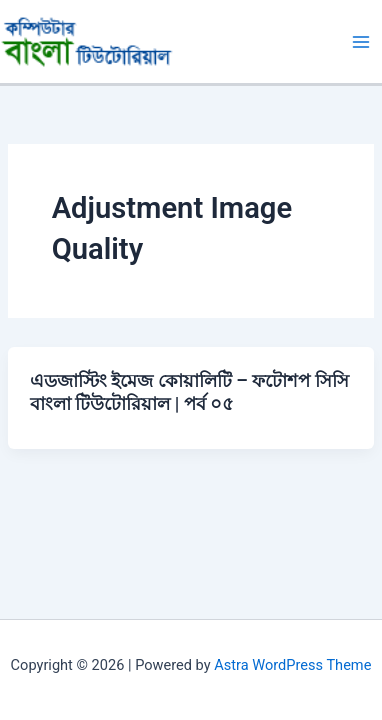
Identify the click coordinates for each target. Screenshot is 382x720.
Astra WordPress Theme (292, 665)
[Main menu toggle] (361, 42)
